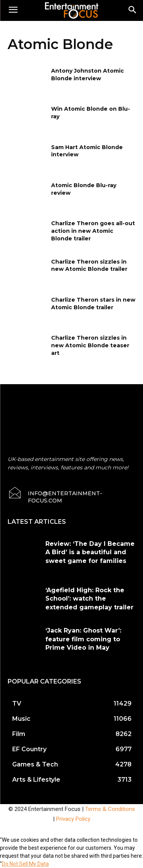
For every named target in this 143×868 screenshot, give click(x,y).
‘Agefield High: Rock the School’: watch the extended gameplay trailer (89, 599)
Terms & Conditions (110, 809)
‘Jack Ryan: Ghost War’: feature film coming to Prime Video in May (83, 639)
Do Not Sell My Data (25, 864)
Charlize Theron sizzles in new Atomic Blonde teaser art (90, 345)
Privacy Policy (73, 819)
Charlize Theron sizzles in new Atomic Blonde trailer (89, 265)
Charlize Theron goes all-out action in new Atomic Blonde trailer (93, 231)
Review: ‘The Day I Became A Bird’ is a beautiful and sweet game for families (90, 552)
